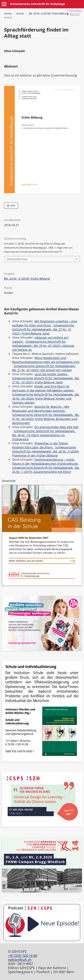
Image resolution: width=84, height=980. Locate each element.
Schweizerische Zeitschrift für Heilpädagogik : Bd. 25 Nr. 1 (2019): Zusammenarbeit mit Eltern (46, 470)
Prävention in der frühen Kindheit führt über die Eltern (40, 445)
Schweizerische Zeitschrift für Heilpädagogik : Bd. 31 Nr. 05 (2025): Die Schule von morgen (44, 368)
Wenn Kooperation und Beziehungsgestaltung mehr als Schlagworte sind (46, 360)
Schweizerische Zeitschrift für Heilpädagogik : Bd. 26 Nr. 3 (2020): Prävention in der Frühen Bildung (46, 451)
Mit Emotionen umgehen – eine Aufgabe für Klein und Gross (45, 323)
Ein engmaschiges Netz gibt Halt (57, 427)
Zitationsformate (17, 259)
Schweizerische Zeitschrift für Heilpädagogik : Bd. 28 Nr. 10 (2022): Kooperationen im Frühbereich (44, 435)
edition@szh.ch (20, 960)
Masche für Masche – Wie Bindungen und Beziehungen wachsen (41, 409)
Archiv (20, 13)
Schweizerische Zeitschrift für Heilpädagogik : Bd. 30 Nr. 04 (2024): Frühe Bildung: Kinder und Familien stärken (46, 398)
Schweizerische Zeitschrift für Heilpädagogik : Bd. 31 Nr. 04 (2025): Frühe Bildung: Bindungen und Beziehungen (46, 419)
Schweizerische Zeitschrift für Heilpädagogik (40, 4)
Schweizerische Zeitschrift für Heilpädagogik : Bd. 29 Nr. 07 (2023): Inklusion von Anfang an (43, 346)
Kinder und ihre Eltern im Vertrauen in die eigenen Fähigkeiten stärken (43, 388)
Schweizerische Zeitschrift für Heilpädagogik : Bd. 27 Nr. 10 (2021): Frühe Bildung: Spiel (43, 329)
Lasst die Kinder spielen (51, 374)
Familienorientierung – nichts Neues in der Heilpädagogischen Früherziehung (45, 462)
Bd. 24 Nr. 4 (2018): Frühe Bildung (49, 13)
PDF (12, 206)
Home (8, 13)
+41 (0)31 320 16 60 (23, 956)
